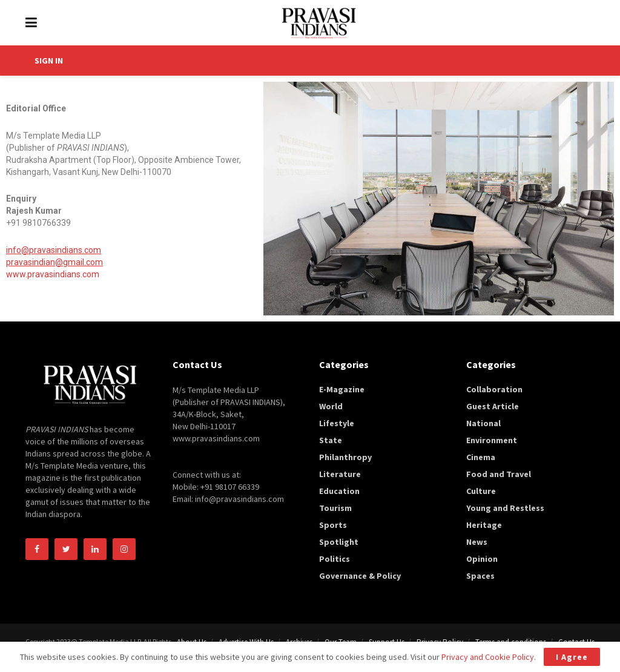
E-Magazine (342, 389)
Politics (335, 559)
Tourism (335, 508)
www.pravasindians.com (53, 274)
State (331, 440)
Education (339, 491)
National (483, 423)
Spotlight (339, 542)
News (477, 542)
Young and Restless (505, 508)
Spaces (480, 576)
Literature (340, 474)
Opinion (482, 559)
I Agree (572, 657)
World (331, 406)
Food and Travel (499, 474)
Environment (492, 440)
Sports (333, 525)
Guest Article (493, 406)
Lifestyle (337, 423)
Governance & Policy (360, 576)
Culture (481, 491)
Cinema (481, 457)
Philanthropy (345, 457)
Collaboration (494, 389)
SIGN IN (49, 61)
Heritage (484, 525)
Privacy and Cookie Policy (488, 657)
